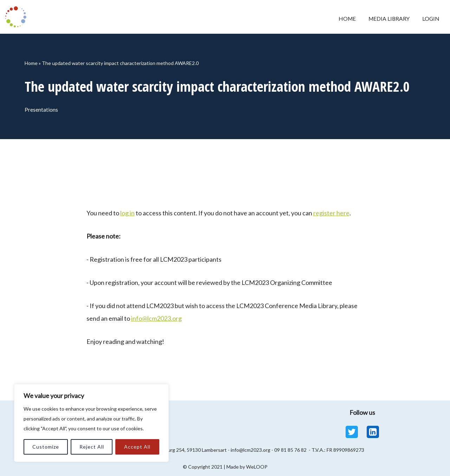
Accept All (137, 447)
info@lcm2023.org (156, 318)
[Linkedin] (373, 432)
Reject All (92, 447)
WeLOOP (257, 467)
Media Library (387, 19)
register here (331, 213)
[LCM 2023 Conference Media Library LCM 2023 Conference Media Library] (18, 17)
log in (127, 213)
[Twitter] (352, 432)
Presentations (42, 110)
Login (430, 19)
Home (343, 19)
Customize (46, 447)
